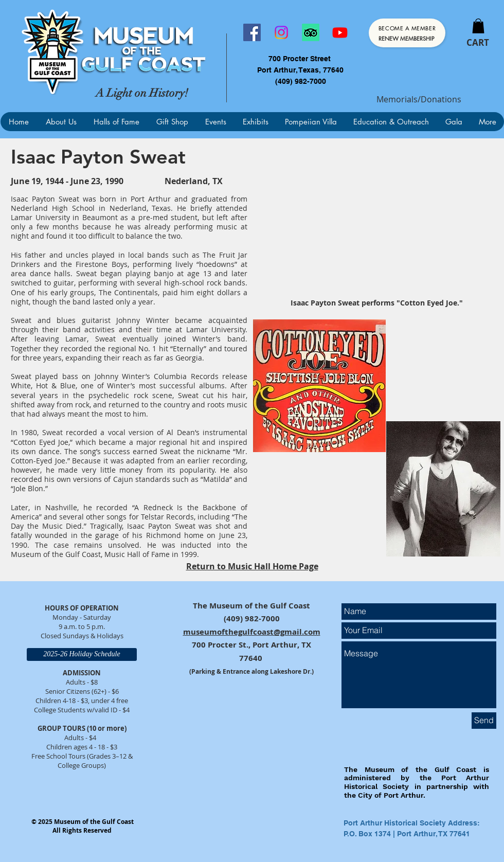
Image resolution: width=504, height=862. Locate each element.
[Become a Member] (407, 33)
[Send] (484, 721)
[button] (478, 26)
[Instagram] (281, 32)
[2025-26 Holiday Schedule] (82, 654)
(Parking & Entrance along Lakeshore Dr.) (251, 671)
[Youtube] (340, 32)
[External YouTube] (376, 227)
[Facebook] (252, 32)
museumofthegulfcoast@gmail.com (252, 632)
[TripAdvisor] (311, 32)
